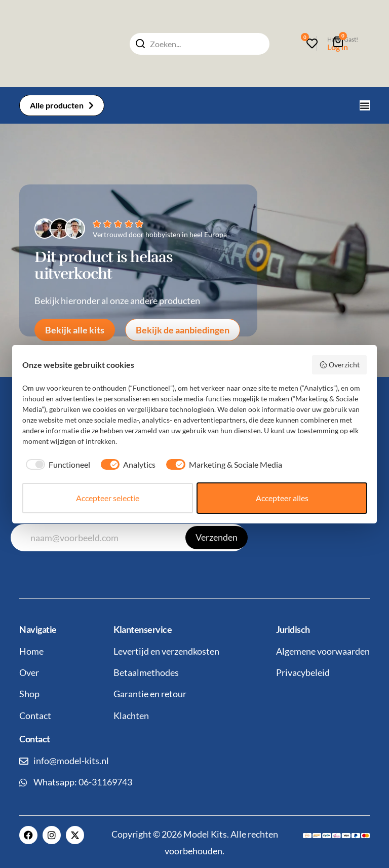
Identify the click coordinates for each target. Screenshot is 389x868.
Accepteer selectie (108, 498)
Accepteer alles (282, 498)
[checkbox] (56, 465)
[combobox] (200, 44)
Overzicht (340, 365)
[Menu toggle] (365, 105)
